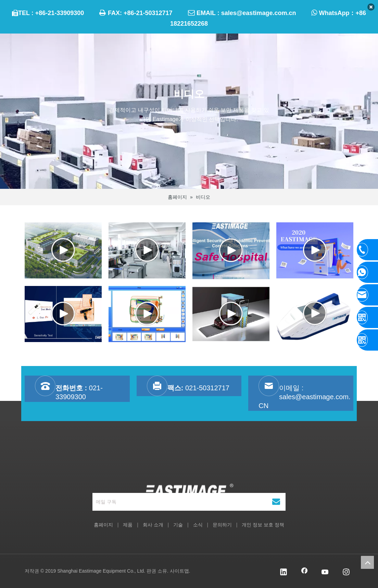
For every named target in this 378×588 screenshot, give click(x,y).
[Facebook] (304, 573)
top (367, 562)
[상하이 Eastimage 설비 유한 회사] (189, 470)
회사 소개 (153, 525)
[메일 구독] (179, 502)
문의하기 (222, 525)
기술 (178, 525)
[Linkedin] (283, 573)
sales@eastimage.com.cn (259, 13)
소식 (198, 525)
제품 (128, 525)
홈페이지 (103, 525)
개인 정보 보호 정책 (263, 525)
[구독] (276, 502)
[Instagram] (346, 573)
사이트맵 (179, 571)
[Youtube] (325, 573)
